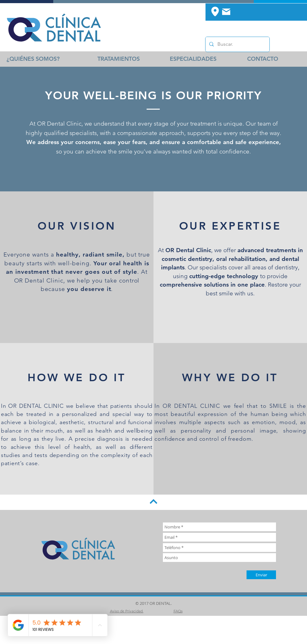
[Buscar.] (237, 44)
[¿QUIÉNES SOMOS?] (33, 59)
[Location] (215, 11)
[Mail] (226, 12)
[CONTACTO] (263, 59)
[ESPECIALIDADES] (193, 59)
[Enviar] (261, 575)
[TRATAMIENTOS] (119, 59)
